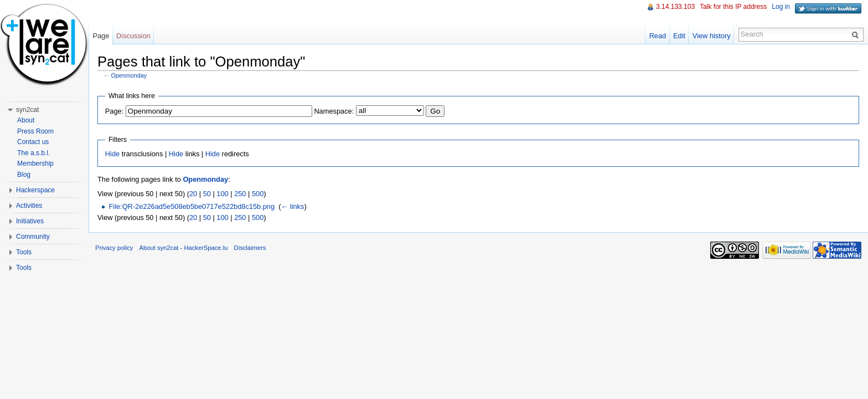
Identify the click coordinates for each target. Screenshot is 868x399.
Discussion (133, 36)
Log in (781, 7)
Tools (24, 252)
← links (292, 206)
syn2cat (27, 110)
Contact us (33, 142)
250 (240, 194)
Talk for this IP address (733, 7)
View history (712, 36)
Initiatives (30, 221)
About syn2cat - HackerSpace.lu (184, 248)
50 (207, 194)
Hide (112, 154)
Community (33, 237)
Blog (24, 175)
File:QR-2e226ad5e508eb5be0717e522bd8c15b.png (192, 206)
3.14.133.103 (675, 7)
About (26, 120)
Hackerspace (35, 190)
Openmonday (129, 75)
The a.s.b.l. (33, 153)
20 (193, 194)
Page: (114, 111)
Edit (679, 36)
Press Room (35, 131)
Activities (29, 206)
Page (101, 36)
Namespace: (334, 111)
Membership (35, 163)
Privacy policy (114, 248)
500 (258, 194)
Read (658, 36)
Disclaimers (250, 248)
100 (222, 194)
